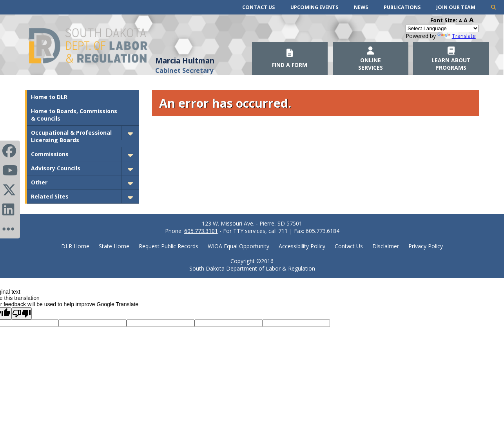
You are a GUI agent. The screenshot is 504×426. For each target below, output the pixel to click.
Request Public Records (169, 246)
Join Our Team (456, 7)
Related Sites (50, 196)
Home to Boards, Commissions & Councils (74, 115)
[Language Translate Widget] (442, 28)
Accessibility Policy (302, 246)
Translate (457, 36)
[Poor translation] (22, 313)
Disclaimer (386, 246)
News (361, 7)
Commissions (50, 154)
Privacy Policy (426, 246)
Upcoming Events (314, 7)
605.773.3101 (201, 231)
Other (39, 182)
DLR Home (75, 246)
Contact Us (258, 7)
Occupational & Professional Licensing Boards (71, 136)
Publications (402, 7)
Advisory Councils (56, 168)
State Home (114, 246)
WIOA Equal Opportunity (238, 246)
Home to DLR (49, 97)
